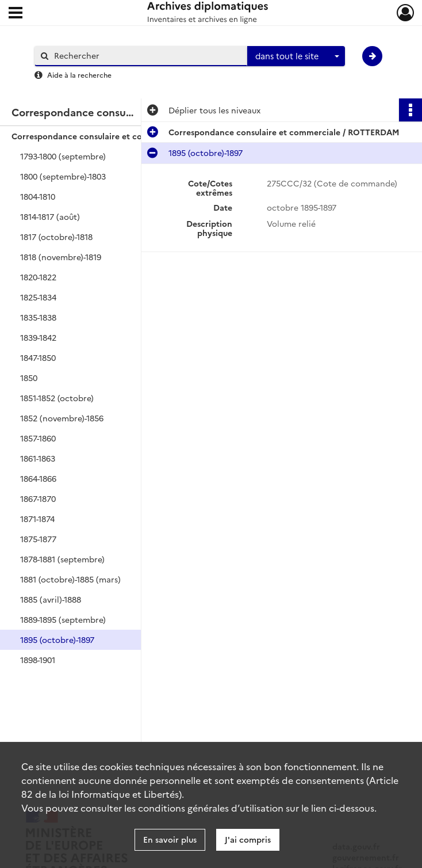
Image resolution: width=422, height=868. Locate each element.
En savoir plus (170, 839)
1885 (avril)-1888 (51, 599)
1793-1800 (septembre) (63, 156)
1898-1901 (38, 660)
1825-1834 (38, 297)
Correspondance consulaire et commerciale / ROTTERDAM (126, 136)
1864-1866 (38, 478)
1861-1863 (38, 458)
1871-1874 (37, 519)
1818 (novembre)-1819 (61, 257)
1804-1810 (38, 196)
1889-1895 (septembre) (63, 619)
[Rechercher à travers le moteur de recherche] (147, 56)
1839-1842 (38, 337)
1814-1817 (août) (50, 216)
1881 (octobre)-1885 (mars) (70, 579)
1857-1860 (38, 438)
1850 (29, 378)
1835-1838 (38, 317)
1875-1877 (38, 539)
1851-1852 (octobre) (57, 398)
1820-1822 (38, 277)
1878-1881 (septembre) (62, 559)
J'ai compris (248, 839)
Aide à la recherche (79, 75)
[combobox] (296, 56)
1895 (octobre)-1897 (57, 639)
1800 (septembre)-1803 (63, 176)
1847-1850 (38, 357)
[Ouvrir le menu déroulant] (16, 14)
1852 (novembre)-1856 (62, 418)
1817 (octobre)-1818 (56, 237)
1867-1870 (38, 498)
